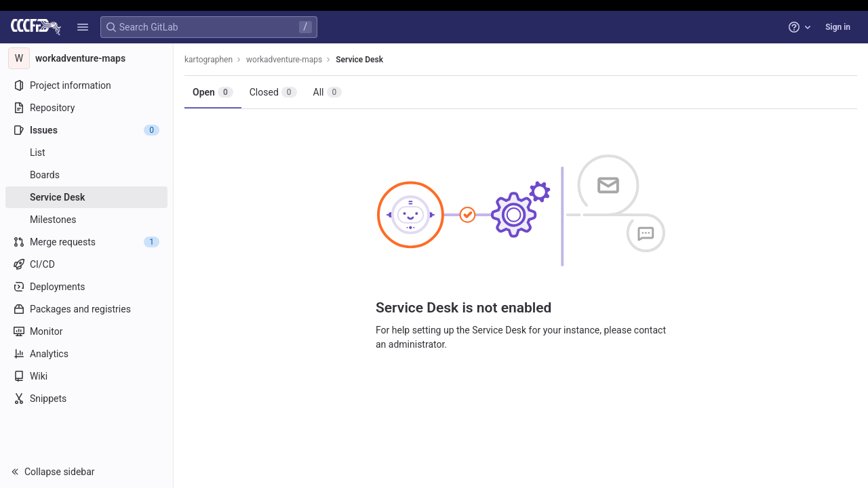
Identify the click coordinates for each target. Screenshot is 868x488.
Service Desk (359, 60)
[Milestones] (86, 220)
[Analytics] (86, 354)
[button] (83, 27)
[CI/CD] (86, 264)
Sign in (838, 27)
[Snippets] (86, 399)
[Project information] (86, 85)
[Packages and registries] (86, 309)
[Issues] (86, 130)
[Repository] (86, 108)
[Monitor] (86, 331)
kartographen (209, 60)
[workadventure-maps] (87, 58)
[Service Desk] (86, 197)
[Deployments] (86, 287)
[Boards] (86, 175)
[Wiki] (86, 376)
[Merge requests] (86, 242)
